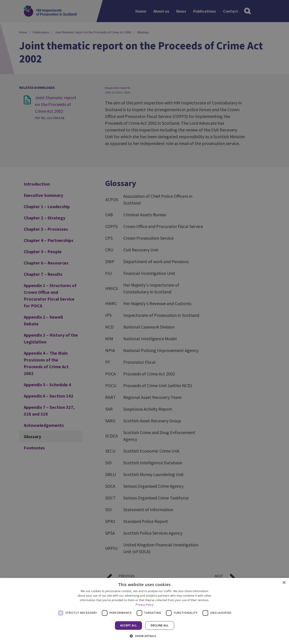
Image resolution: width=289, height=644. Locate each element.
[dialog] (144, 611)
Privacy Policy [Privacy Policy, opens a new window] (144, 605)
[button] (144, 636)
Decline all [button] (160, 625)
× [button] (284, 583)
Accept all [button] (128, 625)
